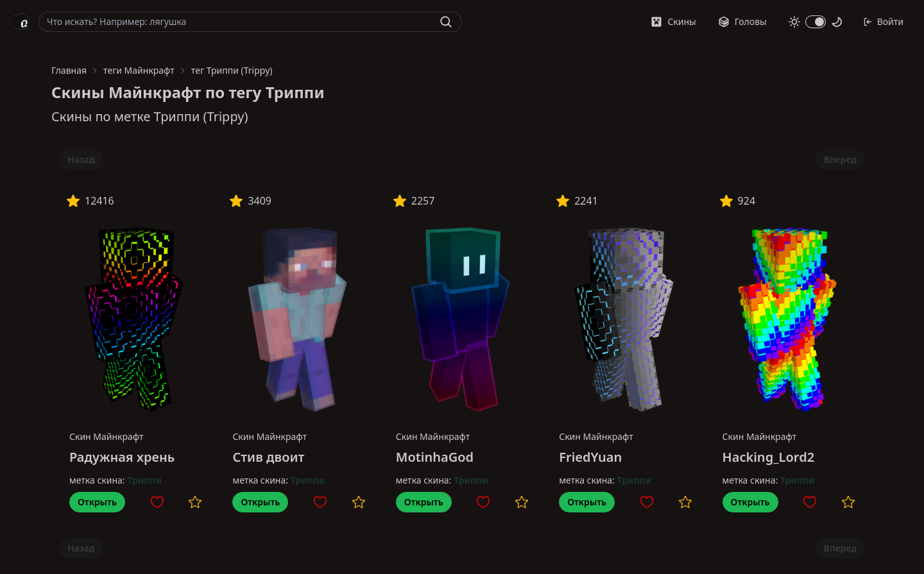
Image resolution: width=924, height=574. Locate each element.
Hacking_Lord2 (769, 457)
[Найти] (446, 22)
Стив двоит (268, 457)
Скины (673, 21)
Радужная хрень (122, 457)
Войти (883, 21)
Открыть (97, 502)
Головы (742, 21)
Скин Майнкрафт (107, 436)
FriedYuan (590, 457)
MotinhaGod (435, 457)
